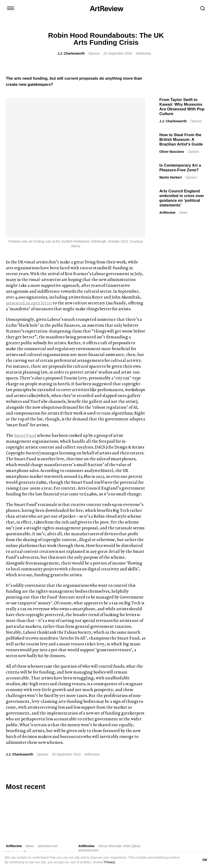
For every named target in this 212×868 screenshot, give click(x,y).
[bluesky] (35, 774)
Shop (86, 812)
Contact (72, 812)
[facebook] (44, 774)
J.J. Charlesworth (71, 53)
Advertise (102, 812)
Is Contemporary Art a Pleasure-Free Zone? (180, 168)
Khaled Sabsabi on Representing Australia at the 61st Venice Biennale (113, 720)
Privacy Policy (174, 812)
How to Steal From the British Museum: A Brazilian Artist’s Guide (181, 140)
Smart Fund (25, 296)
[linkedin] (26, 774)
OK (205, 860)
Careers (142, 812)
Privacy (110, 862)
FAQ (156, 812)
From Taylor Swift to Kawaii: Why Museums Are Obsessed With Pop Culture (182, 107)
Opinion (94, 53)
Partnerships (122, 812)
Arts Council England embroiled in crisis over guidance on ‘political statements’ (182, 198)
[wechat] (62, 774)
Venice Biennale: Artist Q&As (119, 706)
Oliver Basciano (172, 152)
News (183, 213)
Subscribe (171, 787)
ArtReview (167, 213)
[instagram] (8, 774)
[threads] (53, 774)
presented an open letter (29, 163)
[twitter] (17, 774)
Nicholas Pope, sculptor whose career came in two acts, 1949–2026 (39, 715)
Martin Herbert (171, 177)
